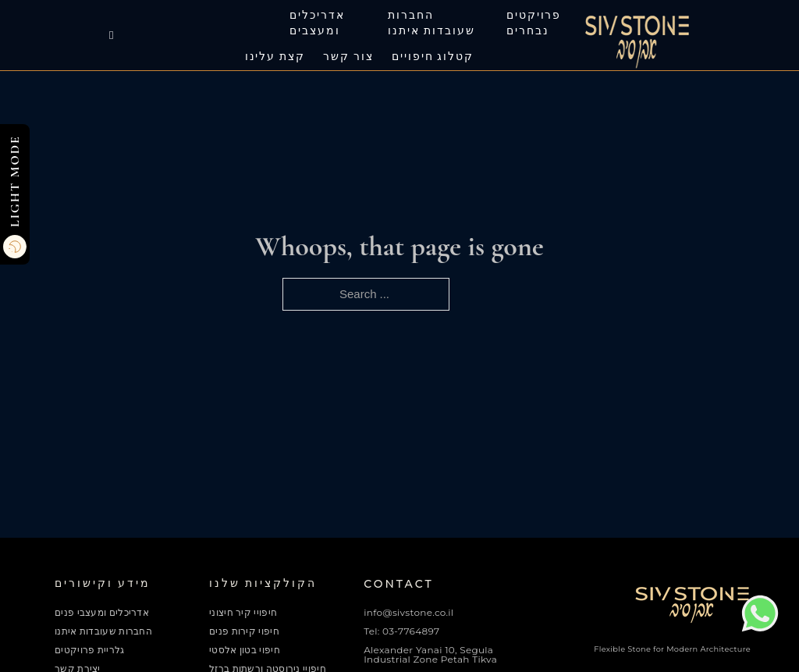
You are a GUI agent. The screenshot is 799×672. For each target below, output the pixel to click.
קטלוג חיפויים (433, 57)
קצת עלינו (275, 57)
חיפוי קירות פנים (244, 631)
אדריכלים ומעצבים (317, 23)
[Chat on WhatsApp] (760, 629)
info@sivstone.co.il (408, 612)
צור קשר (348, 57)
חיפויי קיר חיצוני (243, 613)
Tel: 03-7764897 (401, 631)
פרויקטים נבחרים (534, 23)
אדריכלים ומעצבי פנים (102, 613)
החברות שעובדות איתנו (431, 23)
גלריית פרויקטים (90, 650)
